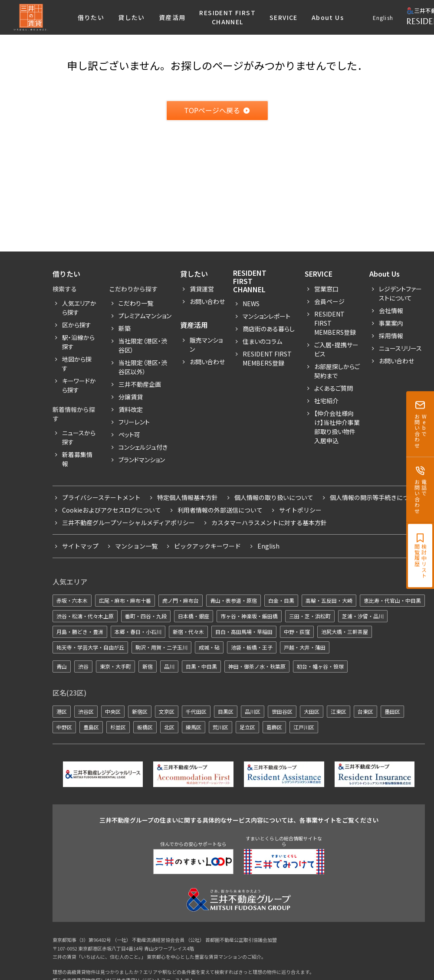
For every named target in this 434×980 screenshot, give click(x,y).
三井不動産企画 (140, 384)
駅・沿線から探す (78, 342)
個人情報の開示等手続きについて (375, 497)
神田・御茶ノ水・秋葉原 (257, 666)
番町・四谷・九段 (146, 616)
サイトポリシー (300, 510)
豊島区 (91, 727)
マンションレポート (266, 316)
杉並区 (118, 727)
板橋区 (145, 727)
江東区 (339, 711)
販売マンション (206, 345)
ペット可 (129, 434)
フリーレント (134, 422)
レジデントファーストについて (400, 293)
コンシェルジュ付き (143, 447)
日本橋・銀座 (194, 616)
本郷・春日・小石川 (138, 632)
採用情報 (391, 336)
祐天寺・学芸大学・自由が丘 (90, 647)
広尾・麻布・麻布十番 (125, 600)
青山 (62, 666)
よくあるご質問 (334, 388)
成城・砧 (209, 647)
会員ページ (329, 301)
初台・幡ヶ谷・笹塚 (320, 666)
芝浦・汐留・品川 (363, 616)
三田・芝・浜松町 (310, 616)
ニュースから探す (79, 437)
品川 (169, 666)
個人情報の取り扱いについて (274, 497)
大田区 (312, 711)
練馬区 (194, 727)
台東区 (365, 711)
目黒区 (226, 711)
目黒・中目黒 (201, 666)
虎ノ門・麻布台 (181, 600)
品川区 (253, 711)
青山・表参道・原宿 (233, 600)
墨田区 (392, 711)
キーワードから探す (79, 385)
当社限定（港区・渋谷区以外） (143, 367)
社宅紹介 (326, 401)
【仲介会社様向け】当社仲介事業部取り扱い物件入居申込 (337, 427)
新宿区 (140, 711)
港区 (62, 711)
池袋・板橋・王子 (252, 647)
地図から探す (77, 364)
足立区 (247, 727)
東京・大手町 (115, 666)
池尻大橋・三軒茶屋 (345, 632)
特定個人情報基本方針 (187, 497)
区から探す (77, 325)
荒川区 (220, 727)
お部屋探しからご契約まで (337, 371)
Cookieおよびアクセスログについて (112, 510)
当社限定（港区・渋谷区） (143, 345)
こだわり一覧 (136, 303)
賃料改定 (131, 409)
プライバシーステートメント (101, 497)
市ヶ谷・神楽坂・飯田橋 (249, 616)
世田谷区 (282, 711)
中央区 (113, 711)
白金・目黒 (281, 600)
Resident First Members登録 (267, 358)
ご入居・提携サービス (336, 349)
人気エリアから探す (79, 308)
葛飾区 (274, 727)
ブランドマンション (142, 460)
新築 (125, 328)
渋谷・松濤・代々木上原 (85, 616)
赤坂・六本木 (72, 600)
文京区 (167, 711)
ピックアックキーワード (207, 546)
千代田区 (196, 711)
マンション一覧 (136, 546)
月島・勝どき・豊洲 (80, 632)
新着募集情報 (77, 459)
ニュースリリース (400, 348)
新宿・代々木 (188, 632)
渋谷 (83, 666)
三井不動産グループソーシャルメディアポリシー (128, 523)
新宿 (148, 666)
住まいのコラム (262, 341)
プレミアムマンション (145, 316)
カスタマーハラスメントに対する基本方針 (269, 523)
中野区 (64, 727)
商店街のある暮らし (269, 329)
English (383, 18)
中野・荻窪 (297, 632)
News (251, 304)
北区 (169, 727)
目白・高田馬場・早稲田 (244, 632)
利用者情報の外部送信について (220, 510)
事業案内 (391, 323)
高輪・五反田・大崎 (329, 600)
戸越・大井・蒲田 (305, 647)
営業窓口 (326, 289)
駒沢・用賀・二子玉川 (161, 647)
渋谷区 (86, 711)
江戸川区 (304, 727)
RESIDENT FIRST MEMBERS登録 (335, 323)
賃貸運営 (202, 289)
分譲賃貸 (131, 397)
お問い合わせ (207, 301)
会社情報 (391, 310)
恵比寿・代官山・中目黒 (392, 600)
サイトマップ (80, 546)
